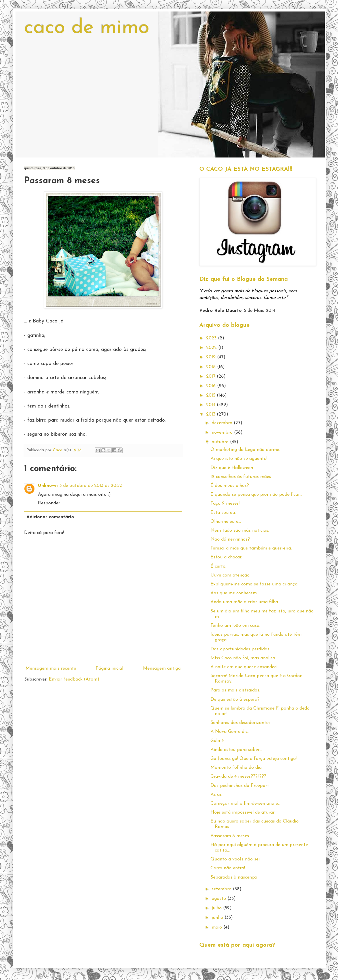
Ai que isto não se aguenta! (239, 459)
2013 (212, 414)
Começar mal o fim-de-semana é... (246, 804)
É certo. (218, 566)
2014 (212, 405)
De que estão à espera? (235, 700)
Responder (49, 503)
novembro (223, 433)
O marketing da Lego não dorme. (245, 450)
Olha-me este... (226, 522)
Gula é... (218, 741)
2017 (212, 376)
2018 (212, 367)
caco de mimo (87, 28)
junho (218, 918)
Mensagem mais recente (51, 668)
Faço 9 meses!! (225, 504)
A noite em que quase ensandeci (244, 667)
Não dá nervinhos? (230, 539)
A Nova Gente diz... (230, 732)
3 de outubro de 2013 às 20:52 (91, 486)
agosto (220, 899)
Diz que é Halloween (232, 468)
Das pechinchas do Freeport (240, 786)
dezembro (223, 423)
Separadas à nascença (234, 877)
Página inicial (109, 668)
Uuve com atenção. (230, 575)
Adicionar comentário (50, 517)
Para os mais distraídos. (235, 690)
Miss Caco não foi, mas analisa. (243, 658)
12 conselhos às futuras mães (241, 477)
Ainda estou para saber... (236, 750)
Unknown (48, 486)
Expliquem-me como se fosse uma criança (254, 584)
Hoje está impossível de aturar (243, 812)
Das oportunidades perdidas (240, 649)
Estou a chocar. (226, 557)
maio (218, 927)
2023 (212, 338)
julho (217, 908)
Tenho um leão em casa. (235, 626)
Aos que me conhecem (234, 593)
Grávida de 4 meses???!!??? (238, 777)
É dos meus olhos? (230, 486)
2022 (212, 348)
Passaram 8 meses (230, 836)
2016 (212, 386)
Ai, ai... (217, 795)
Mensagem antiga (162, 668)
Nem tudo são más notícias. (240, 531)
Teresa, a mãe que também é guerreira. (251, 548)
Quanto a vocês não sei (235, 859)
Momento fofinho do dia (236, 768)
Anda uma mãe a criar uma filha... (246, 602)
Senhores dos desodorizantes (241, 723)
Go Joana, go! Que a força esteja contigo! (254, 759)
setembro (222, 889)
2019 (212, 357)
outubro (221, 442)
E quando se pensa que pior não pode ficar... (256, 495)
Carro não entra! (228, 868)
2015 (212, 395)
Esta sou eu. (223, 513)
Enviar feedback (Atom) (74, 679)
